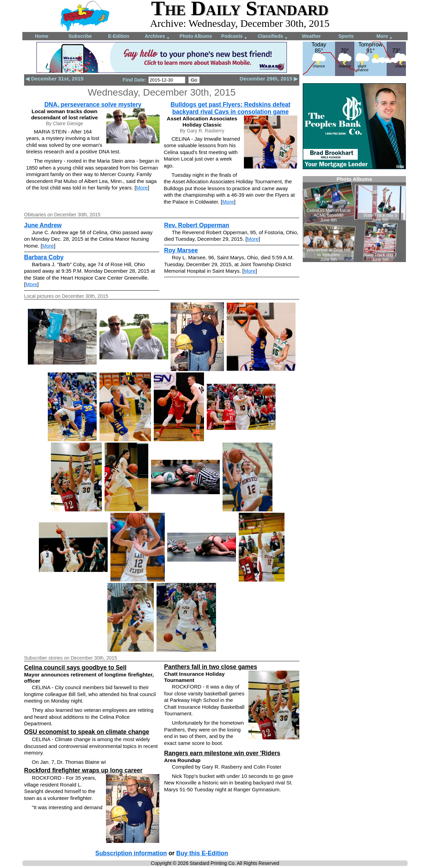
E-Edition (119, 36)
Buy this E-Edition (202, 853)
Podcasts (234, 37)
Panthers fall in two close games (211, 667)
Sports (346, 36)
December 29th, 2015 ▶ (269, 79)
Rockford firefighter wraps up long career (83, 770)
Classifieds (273, 37)
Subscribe (80, 36)
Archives (157, 37)
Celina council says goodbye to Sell (75, 668)
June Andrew (43, 225)
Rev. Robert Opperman (197, 225)
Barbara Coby (44, 257)
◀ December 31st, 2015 (55, 79)
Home (42, 36)
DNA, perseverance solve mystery (93, 105)
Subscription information (131, 853)
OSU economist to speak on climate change (87, 732)
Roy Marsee (181, 250)
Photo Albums (196, 36)
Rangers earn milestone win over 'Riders (222, 753)
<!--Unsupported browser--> (354, 219)
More (384, 37)
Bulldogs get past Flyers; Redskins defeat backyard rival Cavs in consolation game (230, 108)
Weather (311, 36)
